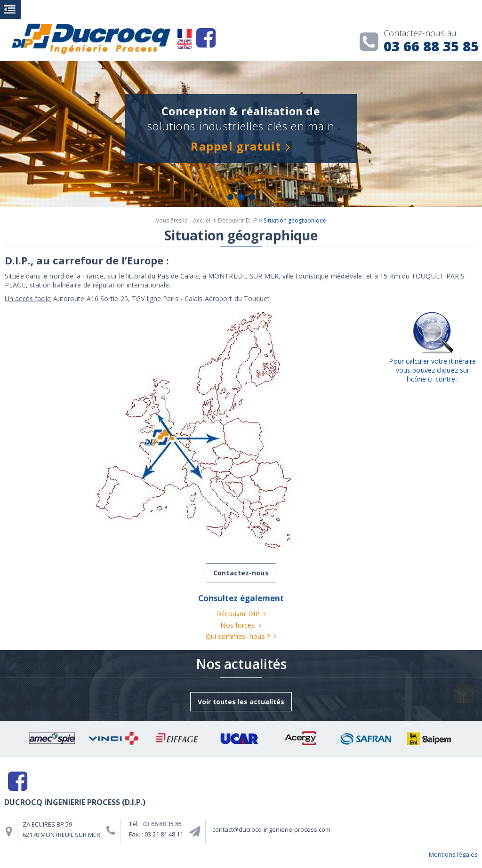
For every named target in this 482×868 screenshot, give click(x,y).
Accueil (202, 220)
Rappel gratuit (236, 146)
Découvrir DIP (238, 614)
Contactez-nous (241, 573)
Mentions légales (453, 854)
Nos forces (237, 625)
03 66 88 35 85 (421, 42)
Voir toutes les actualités (241, 702)
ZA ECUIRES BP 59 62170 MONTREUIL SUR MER (61, 829)
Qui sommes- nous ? (238, 636)
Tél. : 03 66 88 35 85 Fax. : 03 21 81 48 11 (156, 829)
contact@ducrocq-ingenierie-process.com (271, 829)
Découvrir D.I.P (238, 220)
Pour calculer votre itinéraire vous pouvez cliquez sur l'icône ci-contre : (432, 370)
